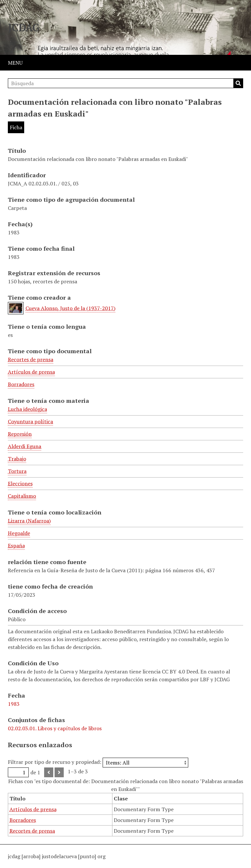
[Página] (18, 772)
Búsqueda (238, 83)
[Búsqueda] (125, 83)
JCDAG (24, 27)
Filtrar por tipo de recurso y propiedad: (98, 762)
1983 (14, 704)
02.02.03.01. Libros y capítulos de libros (55, 728)
